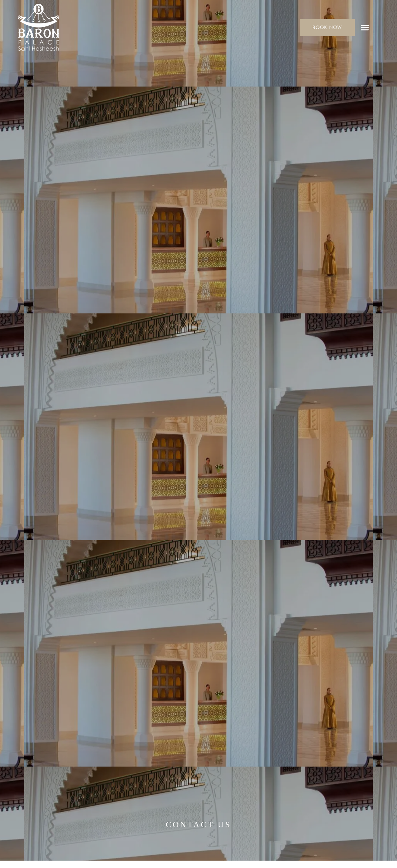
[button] (365, 27)
